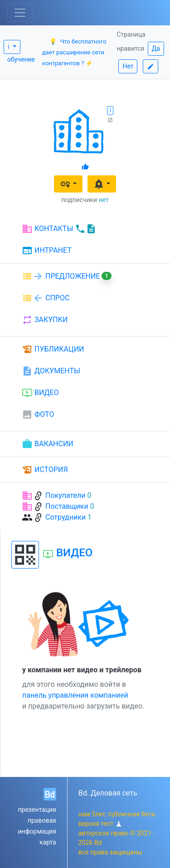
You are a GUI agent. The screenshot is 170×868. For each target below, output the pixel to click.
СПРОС (46, 298)
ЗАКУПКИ (45, 320)
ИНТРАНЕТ (47, 251)
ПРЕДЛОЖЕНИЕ (67, 276)
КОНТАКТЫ (59, 229)
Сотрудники (66, 517)
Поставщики (67, 506)
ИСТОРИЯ (45, 470)
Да (156, 48)
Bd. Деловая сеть (108, 793)
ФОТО (38, 415)
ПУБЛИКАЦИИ (53, 349)
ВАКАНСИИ (48, 444)
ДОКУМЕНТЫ (51, 371)
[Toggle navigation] (20, 13)
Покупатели (66, 495)
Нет (128, 66)
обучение (21, 59)
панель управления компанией (75, 695)
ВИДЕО (40, 393)
